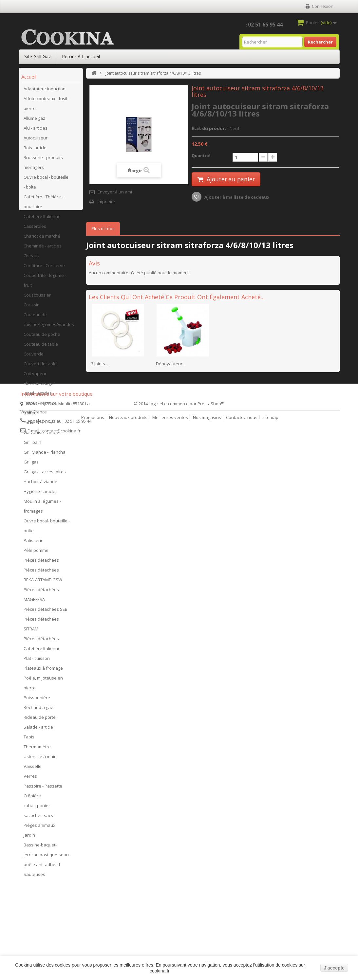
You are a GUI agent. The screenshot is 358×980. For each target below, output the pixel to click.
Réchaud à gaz (38, 710)
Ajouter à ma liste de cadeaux (236, 197)
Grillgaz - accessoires (45, 474)
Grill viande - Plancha (45, 455)
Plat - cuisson (37, 661)
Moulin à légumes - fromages (42, 509)
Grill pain (32, 445)
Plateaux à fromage (43, 671)
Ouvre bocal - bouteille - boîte (46, 185)
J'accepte (334, 968)
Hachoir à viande (40, 484)
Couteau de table (41, 347)
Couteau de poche (42, 337)
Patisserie (34, 543)
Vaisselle (33, 769)
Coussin (32, 307)
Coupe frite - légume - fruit (45, 283)
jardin (29, 838)
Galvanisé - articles (43, 435)
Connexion (323, 6)
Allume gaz (34, 121)
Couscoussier (37, 298)
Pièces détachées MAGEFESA (41, 597)
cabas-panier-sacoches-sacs (38, 813)
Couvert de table (40, 366)
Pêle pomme (36, 553)
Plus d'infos (103, 229)
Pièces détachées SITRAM (41, 626)
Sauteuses (34, 877)
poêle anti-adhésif (42, 867)
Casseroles (35, 229)
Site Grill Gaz (38, 56)
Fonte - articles (38, 425)
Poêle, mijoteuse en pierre (43, 685)
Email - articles (38, 396)
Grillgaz (31, 464)
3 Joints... (100, 364)
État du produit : (210, 128)
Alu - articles (36, 131)
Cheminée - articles (43, 248)
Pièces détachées (41, 563)
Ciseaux (32, 258)
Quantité (201, 156)
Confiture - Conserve (44, 268)
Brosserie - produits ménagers (43, 165)
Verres (30, 779)
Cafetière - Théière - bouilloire (43, 204)
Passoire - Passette (43, 789)
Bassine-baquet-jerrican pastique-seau (46, 852)
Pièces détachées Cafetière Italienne (42, 646)
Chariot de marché (42, 239)
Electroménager (39, 386)
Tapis (29, 739)
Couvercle (34, 356)
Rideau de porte (40, 720)
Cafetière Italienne (42, 219)
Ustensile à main (40, 759)
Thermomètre (37, 749)
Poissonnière (37, 700)
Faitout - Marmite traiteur (40, 410)
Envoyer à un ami (115, 192)
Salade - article (38, 730)
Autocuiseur (36, 140)
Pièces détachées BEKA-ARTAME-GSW (43, 577)
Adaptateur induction (45, 91)
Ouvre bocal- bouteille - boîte (47, 528)
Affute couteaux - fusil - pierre (47, 106)
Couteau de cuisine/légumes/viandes (49, 322)
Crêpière (32, 798)
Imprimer (106, 202)
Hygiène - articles (41, 494)
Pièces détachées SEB (46, 612)
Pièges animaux (39, 828)
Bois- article (35, 150)
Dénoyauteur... (171, 364)
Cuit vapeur (35, 376)
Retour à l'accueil (81, 56)
